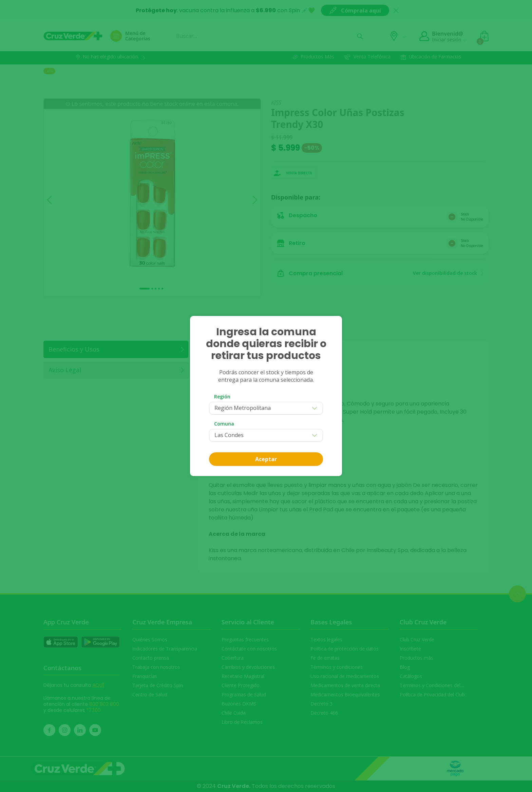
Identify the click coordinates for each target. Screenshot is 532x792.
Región (222, 397)
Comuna (224, 424)
